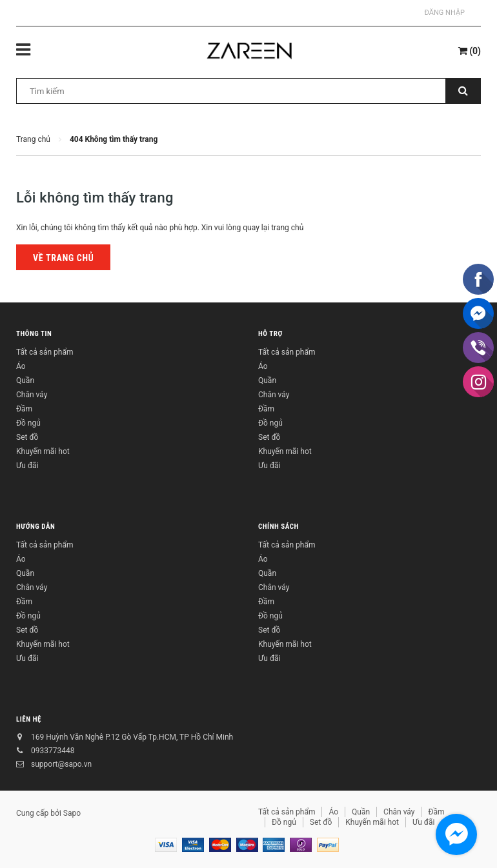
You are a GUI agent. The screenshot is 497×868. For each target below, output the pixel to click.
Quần (25, 380)
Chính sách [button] (279, 527)
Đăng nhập (445, 13)
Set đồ (27, 437)
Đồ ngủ (28, 423)
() (470, 51)
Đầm (24, 409)
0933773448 (53, 751)
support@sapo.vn (61, 764)
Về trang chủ (63, 258)
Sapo (72, 813)
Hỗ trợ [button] (270, 334)
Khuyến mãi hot (43, 451)
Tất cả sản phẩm (45, 352)
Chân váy (32, 395)
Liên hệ (29, 719)
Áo (21, 366)
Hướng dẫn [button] (35, 527)
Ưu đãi (27, 466)
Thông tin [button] (34, 334)
